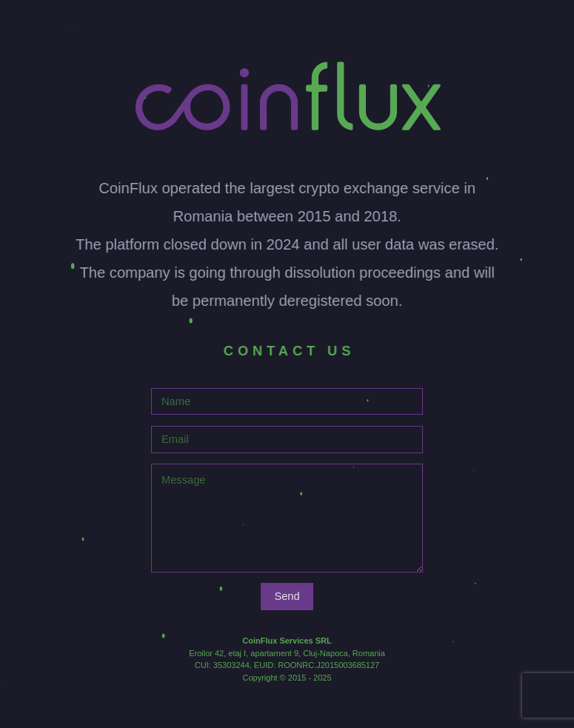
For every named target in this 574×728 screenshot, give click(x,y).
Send (287, 596)
